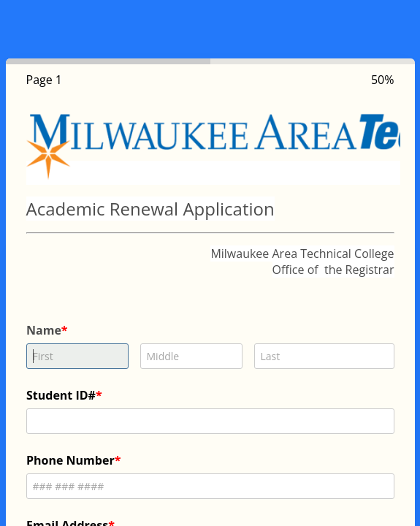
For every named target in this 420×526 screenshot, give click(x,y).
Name (44, 330)
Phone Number (70, 460)
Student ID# (61, 395)
